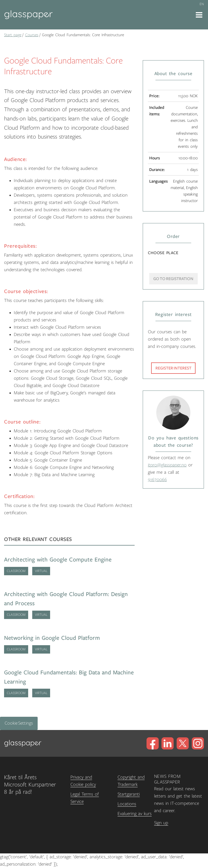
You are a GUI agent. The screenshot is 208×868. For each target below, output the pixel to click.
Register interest (173, 368)
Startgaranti (129, 794)
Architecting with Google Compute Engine (58, 560)
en (202, 4)
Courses (32, 35)
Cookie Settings (19, 723)
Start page (13, 35)
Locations (127, 804)
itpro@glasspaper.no (167, 465)
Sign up (161, 823)
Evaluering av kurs (135, 814)
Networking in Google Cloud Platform (52, 638)
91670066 (157, 480)
